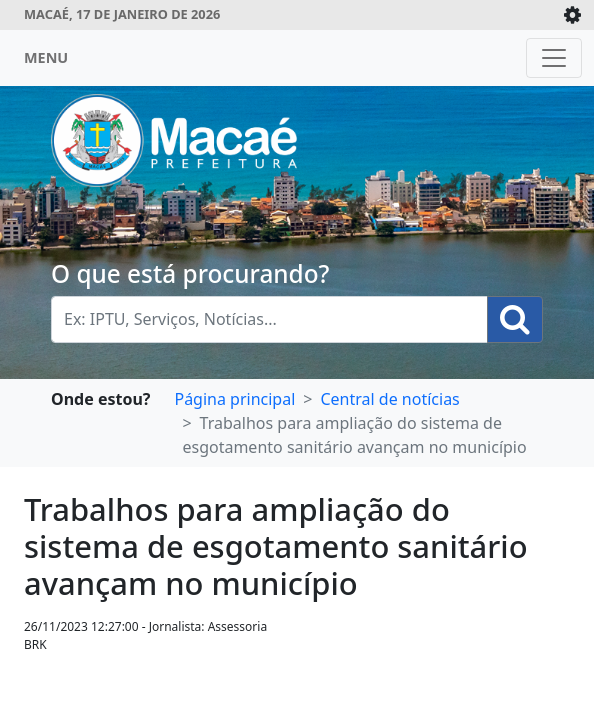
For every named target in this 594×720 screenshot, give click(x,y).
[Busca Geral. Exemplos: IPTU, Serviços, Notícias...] (269, 319)
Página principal (234, 399)
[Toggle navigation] (554, 58)
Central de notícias (389, 399)
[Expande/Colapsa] (572, 15)
